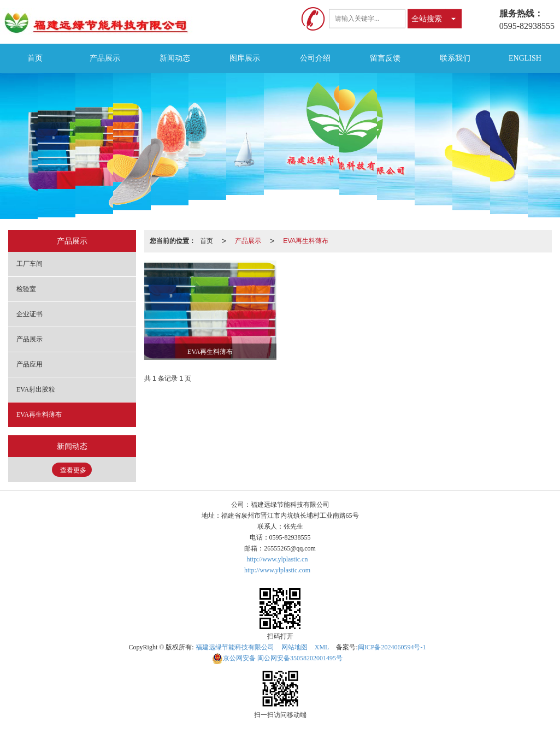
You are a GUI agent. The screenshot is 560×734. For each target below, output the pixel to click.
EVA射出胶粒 (36, 389)
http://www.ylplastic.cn (278, 559)
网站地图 (294, 647)
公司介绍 (315, 58)
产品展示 (105, 58)
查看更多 (73, 470)
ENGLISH (525, 58)
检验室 (26, 289)
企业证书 (30, 314)
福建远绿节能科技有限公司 (235, 647)
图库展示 (245, 58)
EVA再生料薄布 (306, 241)
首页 (35, 58)
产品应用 (30, 364)
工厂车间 (30, 264)
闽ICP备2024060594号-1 (392, 647)
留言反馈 (385, 58)
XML (322, 647)
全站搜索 (427, 19)
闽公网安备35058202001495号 (277, 658)
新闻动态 (175, 58)
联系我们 (455, 58)
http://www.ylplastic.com (277, 570)
